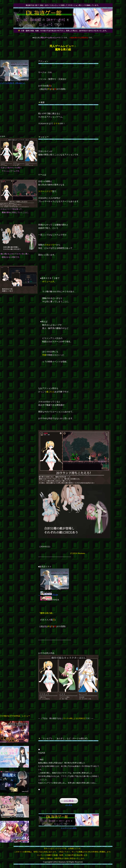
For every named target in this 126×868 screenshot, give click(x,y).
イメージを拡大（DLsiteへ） (14, 82)
